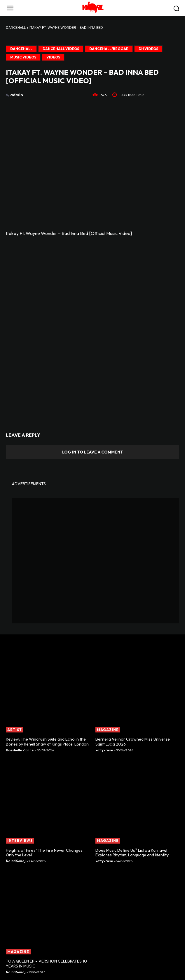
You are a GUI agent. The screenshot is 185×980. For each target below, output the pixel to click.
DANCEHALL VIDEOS (61, 49)
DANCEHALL (16, 27)
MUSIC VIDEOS (23, 57)
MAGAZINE (108, 730)
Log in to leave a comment (93, 452)
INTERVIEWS (20, 841)
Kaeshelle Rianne (20, 750)
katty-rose (104, 750)
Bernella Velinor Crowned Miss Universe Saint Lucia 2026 (133, 742)
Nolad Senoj (16, 861)
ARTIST (15, 730)
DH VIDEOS (148, 49)
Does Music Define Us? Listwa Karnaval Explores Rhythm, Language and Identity (132, 853)
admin (17, 95)
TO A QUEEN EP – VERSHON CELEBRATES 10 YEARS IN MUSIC (46, 964)
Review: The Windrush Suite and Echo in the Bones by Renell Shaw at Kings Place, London (47, 742)
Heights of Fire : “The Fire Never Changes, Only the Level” (45, 853)
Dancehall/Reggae (109, 49)
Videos (53, 57)
